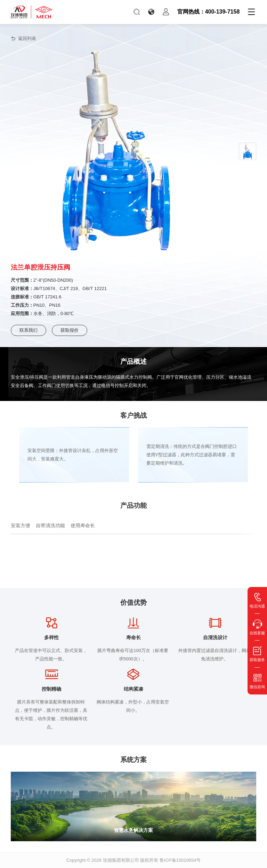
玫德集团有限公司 (121, 860)
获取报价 (70, 330)
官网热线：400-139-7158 (209, 12)
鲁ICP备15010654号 (180, 860)
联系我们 (29, 330)
